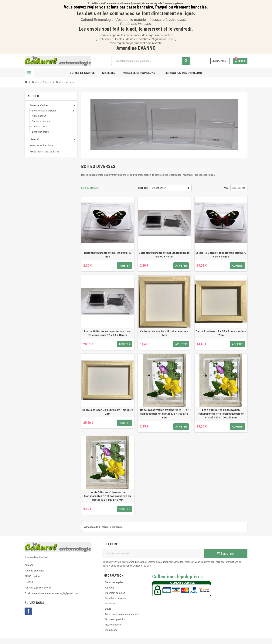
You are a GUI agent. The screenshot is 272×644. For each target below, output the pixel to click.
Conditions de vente (116, 598)
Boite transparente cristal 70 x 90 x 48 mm (108, 255)
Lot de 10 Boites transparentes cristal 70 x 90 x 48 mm (221, 255)
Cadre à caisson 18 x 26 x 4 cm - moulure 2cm (221, 333)
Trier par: (143, 188)
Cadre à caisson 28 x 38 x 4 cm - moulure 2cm (108, 412)
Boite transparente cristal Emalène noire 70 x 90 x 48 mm (164, 255)
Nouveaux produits (115, 619)
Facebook (28, 611)
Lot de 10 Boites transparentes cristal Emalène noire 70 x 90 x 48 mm (108, 333)
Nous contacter (113, 625)
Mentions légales (114, 582)
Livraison (110, 603)
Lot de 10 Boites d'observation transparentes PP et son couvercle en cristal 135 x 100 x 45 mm (221, 414)
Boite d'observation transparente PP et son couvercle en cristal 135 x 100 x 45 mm (164, 414)
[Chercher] (151, 61)
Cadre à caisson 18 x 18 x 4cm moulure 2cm (164, 333)
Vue (226, 188)
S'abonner (226, 554)
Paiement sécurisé (115, 593)
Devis (108, 609)
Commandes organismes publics (123, 614)
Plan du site (111, 630)
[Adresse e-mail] (153, 554)
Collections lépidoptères (178, 577)
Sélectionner (159, 188)
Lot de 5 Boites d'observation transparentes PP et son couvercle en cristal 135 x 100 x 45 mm (108, 496)
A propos (110, 588)
